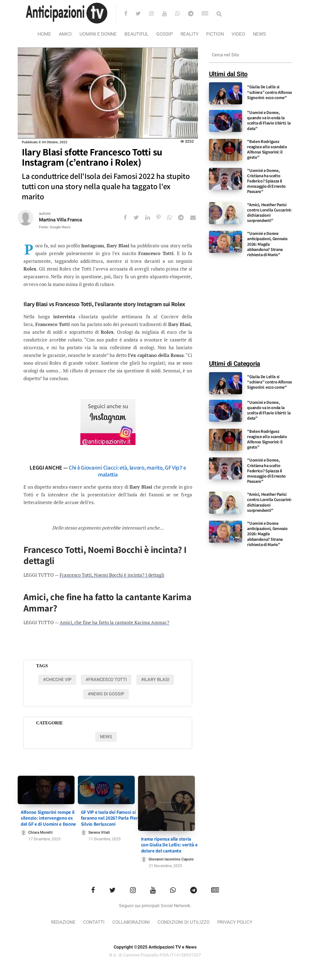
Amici (65, 34)
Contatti (93, 922)
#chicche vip (57, 680)
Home (44, 34)
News (259, 34)
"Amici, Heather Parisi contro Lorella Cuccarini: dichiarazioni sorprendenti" (269, 213)
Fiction (215, 34)
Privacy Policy (236, 922)
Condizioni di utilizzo (184, 922)
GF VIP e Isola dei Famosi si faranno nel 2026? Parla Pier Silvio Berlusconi (109, 817)
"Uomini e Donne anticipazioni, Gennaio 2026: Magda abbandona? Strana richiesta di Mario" (267, 244)
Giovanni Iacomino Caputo (172, 858)
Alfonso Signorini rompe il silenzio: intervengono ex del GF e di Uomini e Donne (48, 817)
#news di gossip (106, 694)
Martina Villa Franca (62, 220)
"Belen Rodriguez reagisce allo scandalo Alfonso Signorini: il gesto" (267, 149)
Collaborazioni (131, 922)
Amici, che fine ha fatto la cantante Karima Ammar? (114, 623)
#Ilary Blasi (155, 680)
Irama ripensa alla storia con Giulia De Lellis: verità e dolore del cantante (169, 844)
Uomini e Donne (98, 34)
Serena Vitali (100, 831)
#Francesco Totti (106, 680)
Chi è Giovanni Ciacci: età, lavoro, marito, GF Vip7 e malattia (127, 471)
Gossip (165, 34)
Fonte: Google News (55, 227)
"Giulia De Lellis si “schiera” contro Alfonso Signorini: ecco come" (270, 92)
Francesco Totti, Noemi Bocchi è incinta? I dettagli (112, 575)
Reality (190, 34)
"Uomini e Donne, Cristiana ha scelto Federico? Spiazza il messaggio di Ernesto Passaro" (266, 181)
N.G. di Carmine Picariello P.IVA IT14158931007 (155, 955)
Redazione (62, 922)
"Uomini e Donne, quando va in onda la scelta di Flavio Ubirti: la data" (269, 120)
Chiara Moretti (41, 831)
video (238, 34)
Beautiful (137, 34)
